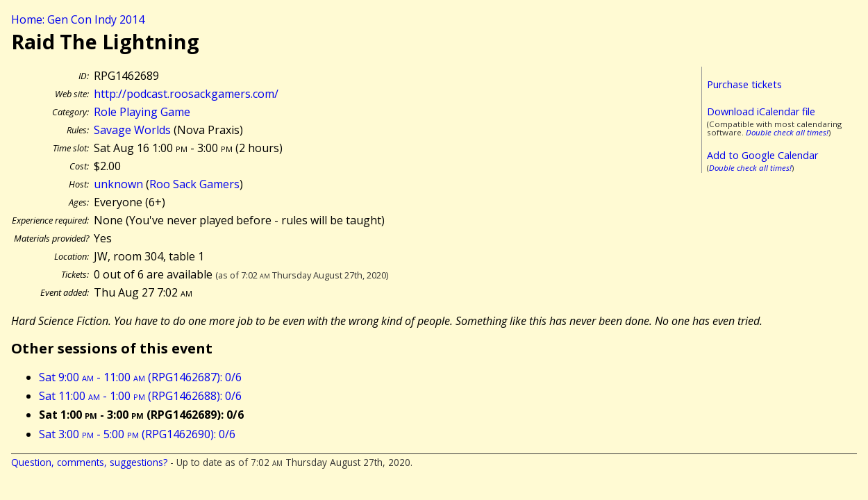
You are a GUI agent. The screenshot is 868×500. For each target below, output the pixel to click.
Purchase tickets (744, 84)
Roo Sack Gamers (194, 184)
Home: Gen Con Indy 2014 (78, 19)
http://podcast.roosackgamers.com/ (186, 94)
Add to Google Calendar (762, 155)
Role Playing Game (142, 112)
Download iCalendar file (761, 111)
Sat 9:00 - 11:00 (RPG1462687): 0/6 (140, 377)
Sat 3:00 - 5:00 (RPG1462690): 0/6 (137, 434)
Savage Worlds (132, 130)
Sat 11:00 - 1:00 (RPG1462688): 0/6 (140, 396)
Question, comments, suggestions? (89, 462)
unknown (118, 184)
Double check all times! (787, 132)
